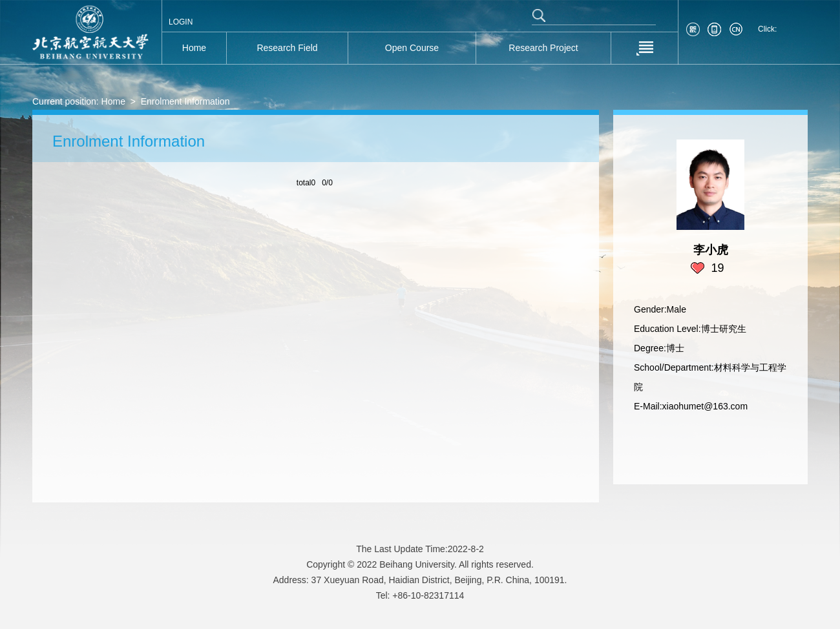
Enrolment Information (185, 101)
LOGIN (181, 22)
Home (113, 101)
